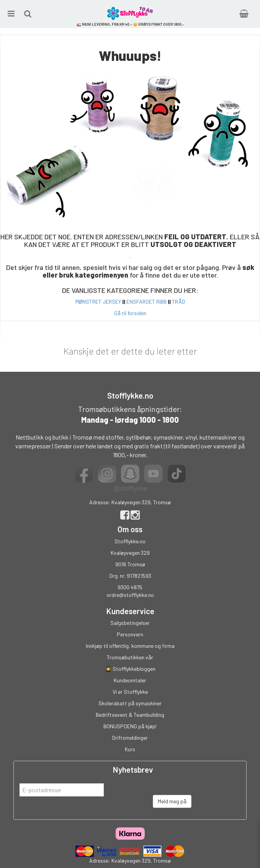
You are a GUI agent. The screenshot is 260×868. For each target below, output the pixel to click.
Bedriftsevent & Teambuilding (130, 715)
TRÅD (178, 302)
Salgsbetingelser (130, 623)
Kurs (130, 749)
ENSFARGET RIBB (146, 302)
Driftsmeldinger (130, 738)
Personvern (130, 634)
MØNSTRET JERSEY (98, 302)
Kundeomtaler (130, 680)
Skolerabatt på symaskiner (130, 703)
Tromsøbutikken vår (130, 657)
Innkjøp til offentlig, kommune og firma (130, 646)
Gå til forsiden (130, 313)
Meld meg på (172, 801)
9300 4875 (130, 587)
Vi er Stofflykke (130, 692)
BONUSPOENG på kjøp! (130, 726)
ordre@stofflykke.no (130, 595)
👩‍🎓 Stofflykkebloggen (130, 669)
